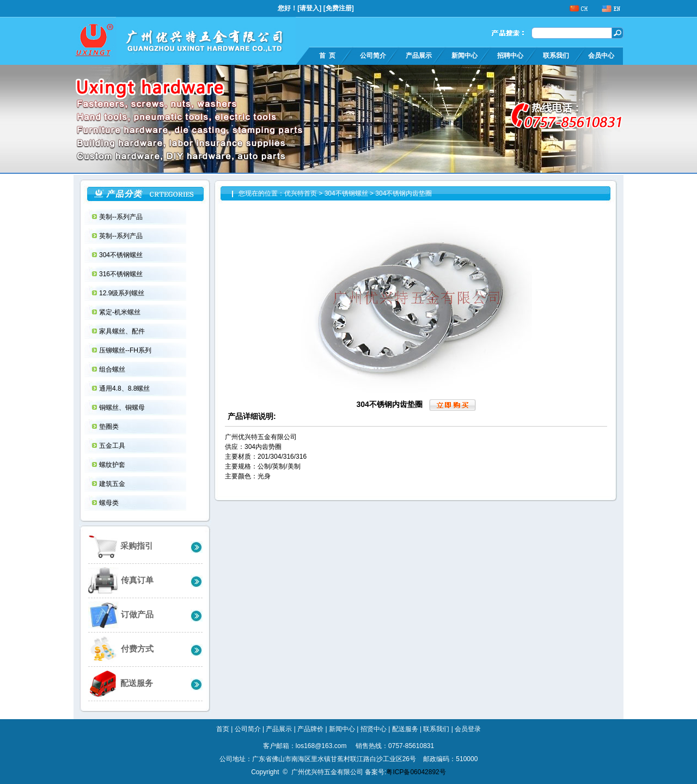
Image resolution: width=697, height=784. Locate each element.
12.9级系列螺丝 (123, 293)
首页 (223, 729)
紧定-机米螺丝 (121, 312)
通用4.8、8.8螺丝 (126, 388)
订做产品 (121, 615)
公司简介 (373, 56)
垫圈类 (110, 427)
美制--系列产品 (122, 217)
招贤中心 (374, 729)
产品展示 (419, 56)
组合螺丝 (113, 369)
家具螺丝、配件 (123, 331)
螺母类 (110, 503)
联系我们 (556, 56)
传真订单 (121, 581)
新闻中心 (464, 56)
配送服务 (121, 683)
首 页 (327, 56)
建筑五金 (113, 484)
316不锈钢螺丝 (122, 274)
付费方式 (121, 649)
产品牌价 (310, 729)
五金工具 (113, 446)
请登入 (309, 8)
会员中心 (601, 56)
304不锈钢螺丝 (122, 255)
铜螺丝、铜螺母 (123, 408)
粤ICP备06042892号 (416, 772)
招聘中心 (510, 56)
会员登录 (468, 729)
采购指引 (121, 546)
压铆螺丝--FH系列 (126, 350)
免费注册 (339, 8)
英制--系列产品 (122, 236)
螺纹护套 (113, 465)
